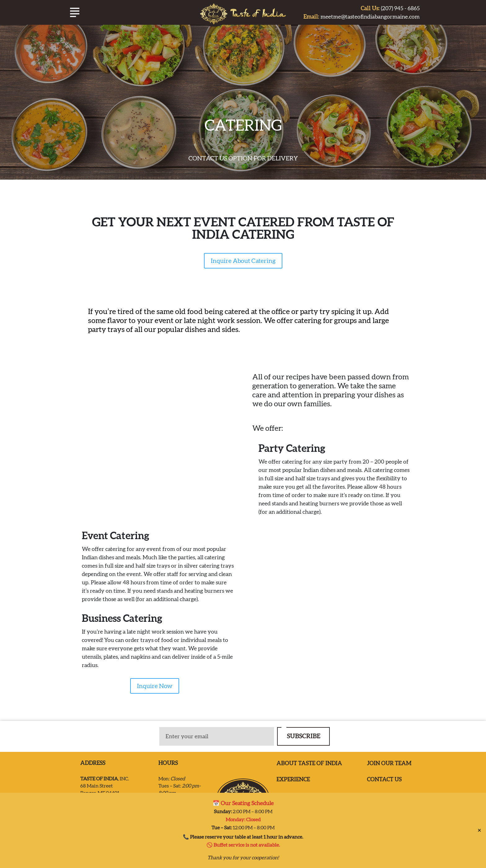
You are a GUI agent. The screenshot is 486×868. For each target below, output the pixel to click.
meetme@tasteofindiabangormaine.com (362, 17)
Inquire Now (155, 686)
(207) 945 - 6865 (390, 8)
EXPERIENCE (293, 779)
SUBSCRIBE (304, 736)
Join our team (389, 763)
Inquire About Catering (243, 261)
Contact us (384, 779)
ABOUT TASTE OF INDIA (309, 763)
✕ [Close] (479, 830)
